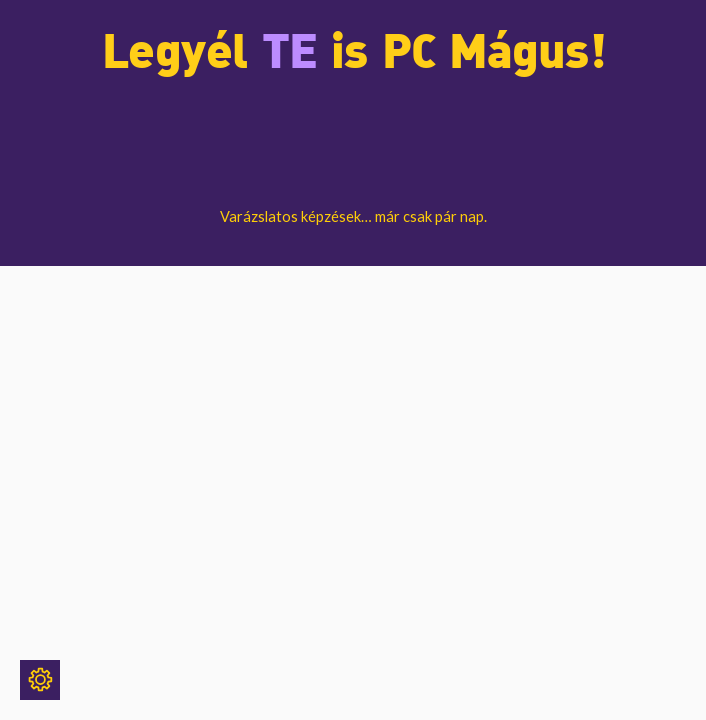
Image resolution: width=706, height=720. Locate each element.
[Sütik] (40, 680)
